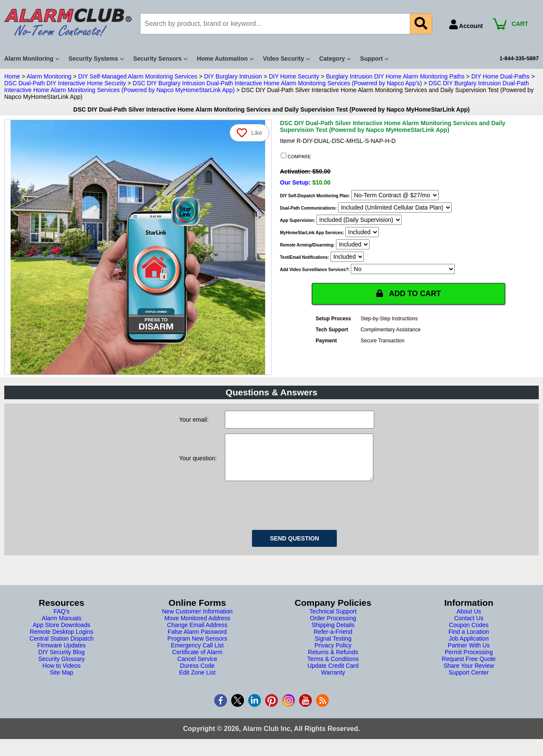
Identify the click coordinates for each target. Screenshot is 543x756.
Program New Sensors (197, 647)
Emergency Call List (197, 654)
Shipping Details (333, 633)
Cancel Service (197, 667)
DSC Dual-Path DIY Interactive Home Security (65, 83)
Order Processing (333, 627)
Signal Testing (333, 647)
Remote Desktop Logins (61, 640)
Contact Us (469, 627)
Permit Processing (469, 661)
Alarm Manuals (61, 627)
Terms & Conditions (333, 667)
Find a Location (469, 640)
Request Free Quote (469, 667)
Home (12, 76)
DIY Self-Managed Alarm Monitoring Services (138, 76)
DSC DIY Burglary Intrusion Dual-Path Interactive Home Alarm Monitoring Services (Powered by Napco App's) (277, 83)
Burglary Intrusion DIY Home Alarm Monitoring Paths (395, 76)
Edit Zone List (197, 681)
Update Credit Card (333, 674)
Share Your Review (469, 674)
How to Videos (62, 674)
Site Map (61, 681)
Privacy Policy (333, 654)
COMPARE (296, 156)
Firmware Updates (62, 654)
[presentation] (289, 512)
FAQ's (62, 620)
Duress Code (197, 674)
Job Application (469, 647)
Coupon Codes (469, 633)
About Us (469, 620)
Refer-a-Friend (333, 640)
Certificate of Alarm (197, 661)
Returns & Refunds (333, 661)
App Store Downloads (61, 633)
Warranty (333, 681)
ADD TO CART (409, 294)
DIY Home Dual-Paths (500, 76)
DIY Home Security (294, 76)
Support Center (469, 681)
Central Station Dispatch (62, 647)
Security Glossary (62, 667)
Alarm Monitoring (49, 76)
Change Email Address (197, 633)
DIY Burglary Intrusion (233, 76)
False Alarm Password (197, 640)
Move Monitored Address (197, 627)
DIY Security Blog (61, 661)
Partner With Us (469, 654)
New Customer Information (197, 620)
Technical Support (333, 620)
